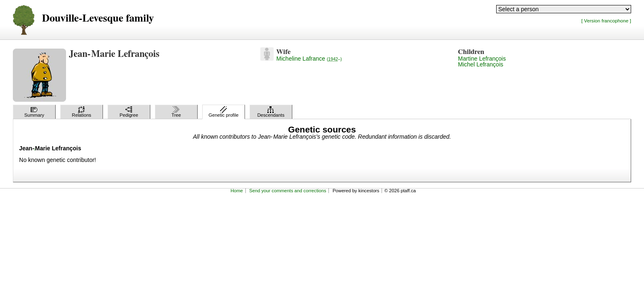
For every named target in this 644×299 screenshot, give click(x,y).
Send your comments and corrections (288, 191)
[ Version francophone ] (606, 21)
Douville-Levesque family (98, 18)
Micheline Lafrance (309, 59)
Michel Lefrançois (481, 64)
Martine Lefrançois (482, 59)
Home (237, 191)
